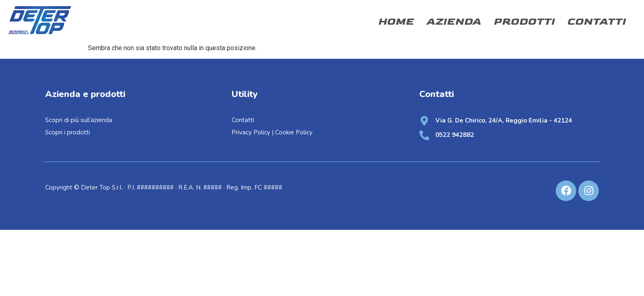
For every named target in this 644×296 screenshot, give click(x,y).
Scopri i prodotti (68, 132)
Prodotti (524, 22)
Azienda (453, 22)
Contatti (596, 22)
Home (396, 22)
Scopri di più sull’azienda (79, 120)
